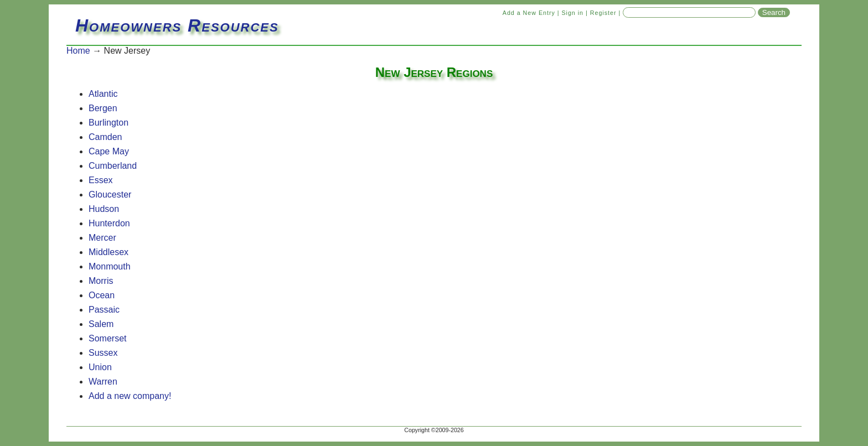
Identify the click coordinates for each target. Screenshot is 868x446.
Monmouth (110, 266)
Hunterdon (109, 223)
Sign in (572, 13)
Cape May (109, 151)
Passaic (104, 310)
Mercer (102, 238)
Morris (101, 281)
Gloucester (110, 195)
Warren (103, 382)
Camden (105, 137)
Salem (101, 324)
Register (603, 13)
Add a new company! (130, 396)
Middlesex (108, 252)
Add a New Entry (529, 13)
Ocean (102, 295)
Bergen (103, 108)
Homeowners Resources (177, 25)
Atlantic (103, 94)
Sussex (103, 353)
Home (78, 51)
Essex (101, 180)
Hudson (104, 209)
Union (100, 367)
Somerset (107, 338)
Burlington (108, 123)
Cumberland (113, 166)
